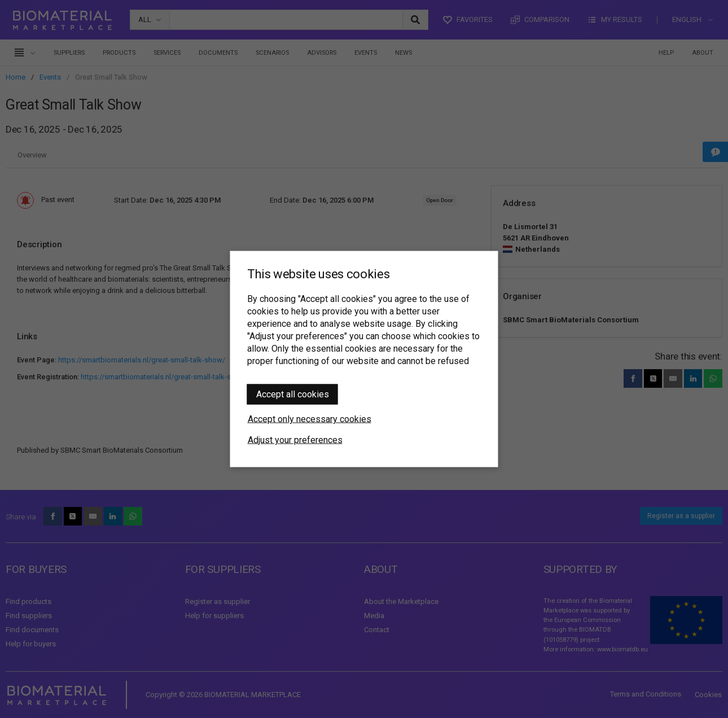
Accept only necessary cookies (310, 419)
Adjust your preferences (295, 440)
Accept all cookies (293, 394)
